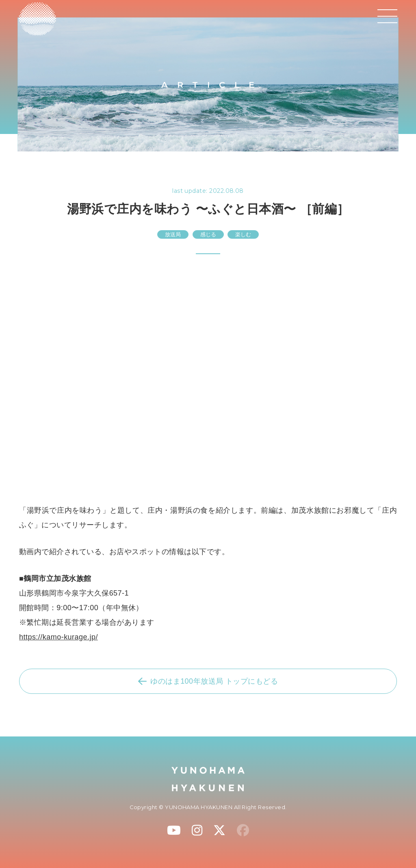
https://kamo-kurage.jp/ (58, 637)
